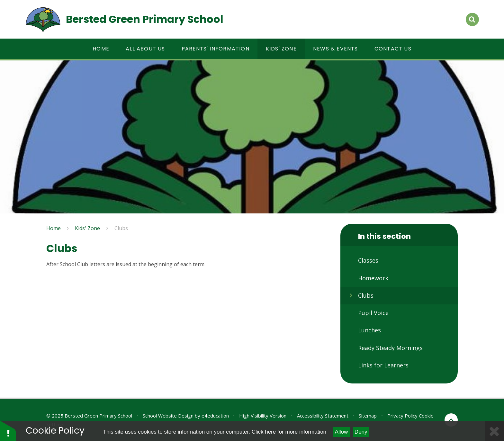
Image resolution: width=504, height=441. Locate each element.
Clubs (121, 228)
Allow (342, 432)
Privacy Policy (402, 416)
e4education (215, 416)
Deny (361, 432)
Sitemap (368, 416)
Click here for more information (289, 432)
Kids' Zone (87, 228)
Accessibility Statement (323, 416)
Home (54, 228)
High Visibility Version (263, 416)
